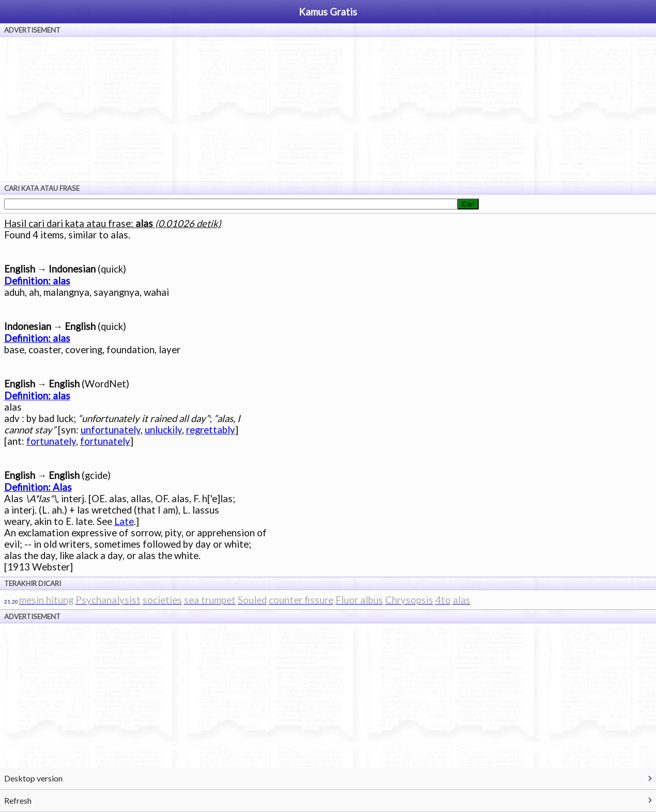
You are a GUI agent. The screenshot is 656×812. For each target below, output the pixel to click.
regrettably (211, 430)
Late (124, 521)
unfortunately (111, 430)
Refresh (18, 800)
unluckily (163, 430)
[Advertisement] (328, 109)
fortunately (51, 441)
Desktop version (33, 778)
